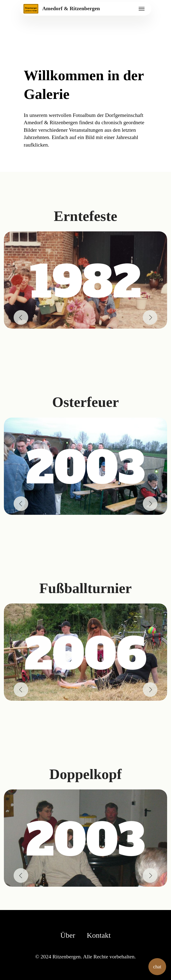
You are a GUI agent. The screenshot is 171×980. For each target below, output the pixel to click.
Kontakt (99, 935)
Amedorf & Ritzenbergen (71, 9)
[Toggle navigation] (142, 9)
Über (68, 935)
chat (157, 967)
